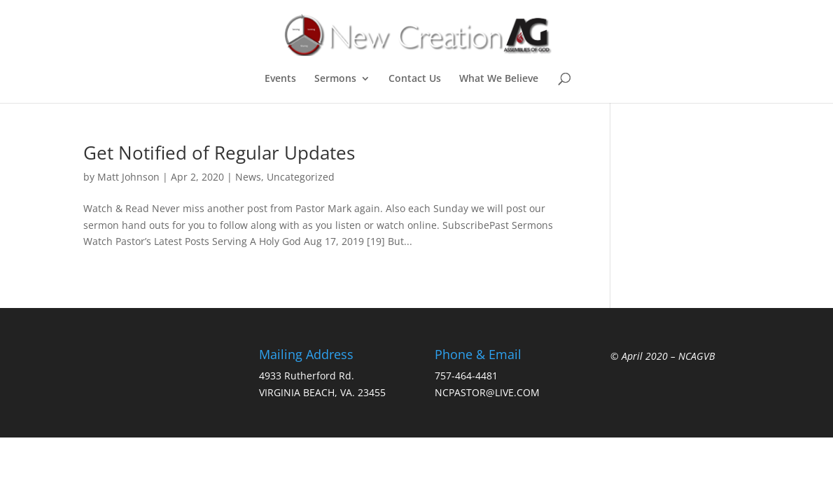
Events (280, 79)
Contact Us (415, 79)
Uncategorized (301, 177)
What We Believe (499, 79)
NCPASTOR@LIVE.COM (487, 392)
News (248, 177)
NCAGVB (696, 356)
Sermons (335, 79)
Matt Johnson (128, 177)
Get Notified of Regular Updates (219, 153)
